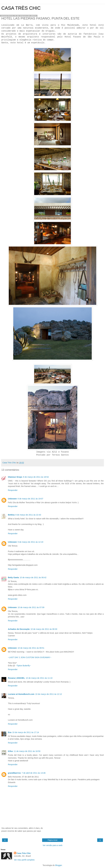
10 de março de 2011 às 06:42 (33, 577)
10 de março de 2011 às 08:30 (44, 629)
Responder (13, 490)
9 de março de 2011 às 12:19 (30, 542)
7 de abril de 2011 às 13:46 (33, 773)
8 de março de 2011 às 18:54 (36, 477)
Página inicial (53, 840)
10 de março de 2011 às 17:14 (26, 732)
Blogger (59, 865)
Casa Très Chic (24, 853)
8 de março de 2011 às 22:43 (28, 515)
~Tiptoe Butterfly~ (23, 666)
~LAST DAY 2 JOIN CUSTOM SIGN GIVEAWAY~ (30, 657)
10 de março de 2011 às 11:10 (39, 678)
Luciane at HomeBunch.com (21, 694)
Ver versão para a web (52, 845)
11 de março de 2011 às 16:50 (27, 751)
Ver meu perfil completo (24, 860)
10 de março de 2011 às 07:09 (31, 607)
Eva (10, 732)
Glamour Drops (15, 477)
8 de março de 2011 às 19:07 (30, 499)
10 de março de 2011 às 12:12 (49, 694)
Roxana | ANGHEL (16, 678)
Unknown (12, 499)
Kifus (10, 751)
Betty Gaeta (13, 577)
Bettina (11, 515)
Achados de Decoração (19, 629)
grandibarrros (14, 773)
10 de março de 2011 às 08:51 (31, 648)
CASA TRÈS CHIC (21, 8)
